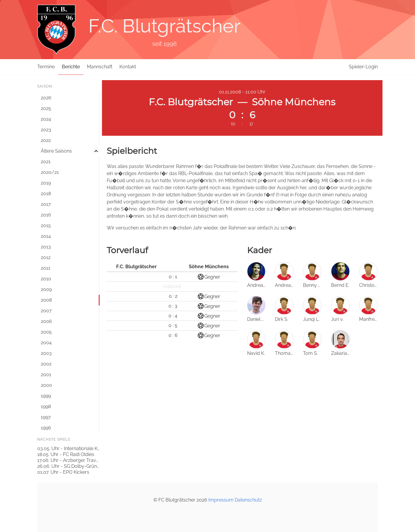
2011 (46, 268)
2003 (46, 353)
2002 (46, 364)
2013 (46, 247)
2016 (46, 215)
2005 (46, 332)
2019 (46, 183)
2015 (46, 225)
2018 (46, 194)
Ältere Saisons (56, 151)
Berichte (71, 67)
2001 (46, 375)
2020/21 (50, 172)
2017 (46, 204)
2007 (46, 311)
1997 (46, 417)
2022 (46, 140)
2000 (46, 385)
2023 (46, 130)
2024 (46, 119)
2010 (46, 279)
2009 (46, 289)
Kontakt (128, 67)
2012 (46, 257)
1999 (46, 396)
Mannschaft (100, 67)
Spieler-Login (363, 67)
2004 (46, 343)
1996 (46, 428)
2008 (46, 300)
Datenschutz (248, 500)
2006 (46, 321)
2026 (46, 98)
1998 (46, 406)
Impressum (221, 500)
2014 (46, 236)
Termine (46, 67)
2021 (46, 162)
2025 (46, 108)
